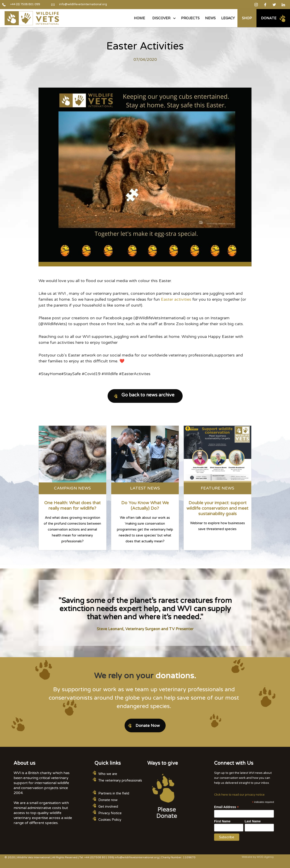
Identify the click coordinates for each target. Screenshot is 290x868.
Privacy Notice (110, 813)
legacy (228, 18)
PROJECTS (190, 18)
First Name (222, 821)
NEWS (210, 18)
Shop (247, 18)
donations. (176, 676)
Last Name (253, 821)
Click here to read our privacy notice (239, 795)
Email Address (226, 807)
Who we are (108, 774)
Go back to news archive (148, 395)
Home (139, 18)
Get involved (108, 807)
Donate (269, 18)
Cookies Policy (110, 820)
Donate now (108, 800)
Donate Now (148, 725)
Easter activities (176, 299)
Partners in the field (114, 793)
